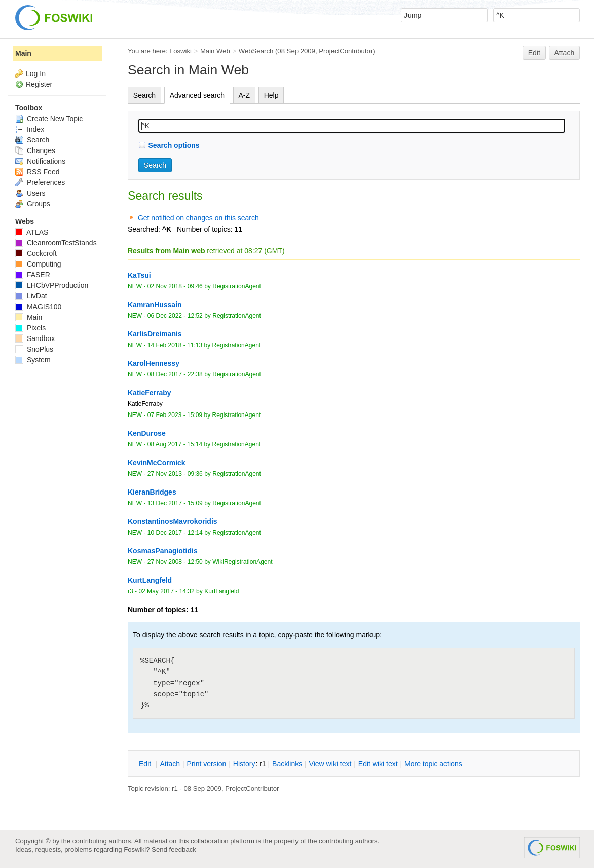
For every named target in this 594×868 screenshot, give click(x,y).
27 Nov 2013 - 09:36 (175, 474)
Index (30, 129)
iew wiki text (330, 764)
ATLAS (32, 232)
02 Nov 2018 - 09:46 (175, 286)
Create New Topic (49, 119)
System (33, 360)
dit (146, 764)
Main (23, 53)
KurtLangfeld (221, 591)
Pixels (30, 328)
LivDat (31, 296)
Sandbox (35, 338)
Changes (35, 150)
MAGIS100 (38, 307)
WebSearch (256, 51)
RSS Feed (37, 172)
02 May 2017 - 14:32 (166, 591)
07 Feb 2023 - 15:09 (175, 415)
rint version (207, 764)
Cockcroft (36, 253)
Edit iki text (378, 764)
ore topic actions (433, 764)
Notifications (40, 161)
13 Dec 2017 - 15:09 (175, 503)
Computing (38, 264)
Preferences (40, 182)
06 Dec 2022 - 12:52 (175, 316)
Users (30, 193)
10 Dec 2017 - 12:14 (175, 533)
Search (144, 95)
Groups (33, 204)
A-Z (245, 95)
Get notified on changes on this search (198, 218)
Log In (36, 73)
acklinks (287, 764)
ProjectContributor (346, 51)
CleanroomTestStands (56, 243)
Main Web (215, 51)
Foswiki (180, 51)
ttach (170, 764)
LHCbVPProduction (52, 285)
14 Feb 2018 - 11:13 (175, 345)
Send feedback (174, 850)
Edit (534, 53)
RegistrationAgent (237, 286)
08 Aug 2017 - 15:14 (175, 444)
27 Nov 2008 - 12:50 (175, 562)
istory (244, 764)
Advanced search (197, 95)
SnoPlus (34, 349)
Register (39, 84)
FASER (33, 275)
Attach (565, 53)
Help (271, 95)
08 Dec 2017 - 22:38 (175, 374)
